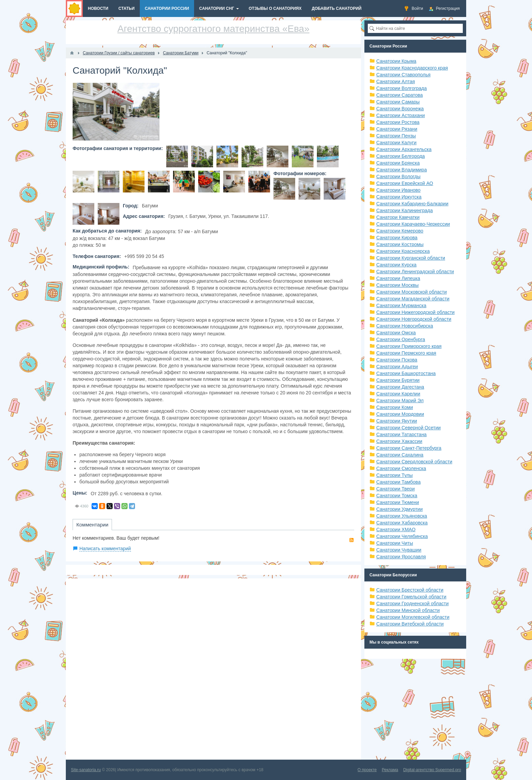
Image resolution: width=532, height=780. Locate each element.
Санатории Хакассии (399, 441)
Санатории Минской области (408, 610)
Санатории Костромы (400, 244)
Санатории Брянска (398, 163)
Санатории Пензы (396, 136)
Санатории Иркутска (399, 197)
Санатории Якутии (397, 421)
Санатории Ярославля (401, 557)
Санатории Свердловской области (414, 462)
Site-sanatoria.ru (86, 770)
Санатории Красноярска (403, 251)
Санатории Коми (395, 407)
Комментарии (92, 525)
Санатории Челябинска (402, 536)
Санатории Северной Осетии (408, 428)
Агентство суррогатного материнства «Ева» (213, 29)
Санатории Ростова (398, 122)
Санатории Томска (397, 496)
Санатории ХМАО (396, 530)
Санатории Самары (398, 102)
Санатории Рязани (397, 129)
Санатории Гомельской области (411, 597)
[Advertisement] (213, 669)
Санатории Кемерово (400, 231)
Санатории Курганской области (411, 258)
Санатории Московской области (412, 292)
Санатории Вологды (398, 177)
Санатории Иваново (398, 190)
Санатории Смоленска (401, 468)
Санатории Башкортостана (406, 373)
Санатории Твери (395, 489)
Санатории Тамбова (398, 482)
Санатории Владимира (402, 170)
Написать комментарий (105, 549)
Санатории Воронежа (400, 109)
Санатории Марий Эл (400, 401)
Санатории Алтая (396, 81)
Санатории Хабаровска (402, 523)
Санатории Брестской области (410, 590)
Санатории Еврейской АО (405, 183)
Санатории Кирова (397, 238)
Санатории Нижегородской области (415, 312)
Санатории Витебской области (410, 624)
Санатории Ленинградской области (415, 272)
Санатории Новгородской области (414, 319)
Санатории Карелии (398, 394)
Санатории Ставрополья (403, 75)
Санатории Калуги (396, 143)
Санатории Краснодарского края (412, 68)
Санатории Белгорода (401, 156)
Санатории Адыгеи (397, 367)
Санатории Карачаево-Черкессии (413, 224)
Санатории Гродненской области (412, 603)
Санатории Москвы (397, 285)
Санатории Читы (395, 543)
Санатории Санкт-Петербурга (409, 448)
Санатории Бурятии (398, 380)
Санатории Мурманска (401, 305)
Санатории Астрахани (401, 115)
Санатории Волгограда (402, 88)
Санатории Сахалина (400, 455)
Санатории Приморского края (409, 346)
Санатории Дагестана (400, 387)
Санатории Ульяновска (402, 516)
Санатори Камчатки (398, 217)
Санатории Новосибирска (405, 326)
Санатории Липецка (398, 278)
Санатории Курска (396, 265)
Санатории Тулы (394, 475)
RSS (351, 540)
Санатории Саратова (400, 95)
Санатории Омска (396, 333)
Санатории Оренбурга (401, 339)
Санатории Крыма (396, 61)
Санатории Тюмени (398, 502)
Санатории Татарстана (401, 434)
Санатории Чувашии (399, 550)
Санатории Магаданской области (413, 299)
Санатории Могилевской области (413, 617)
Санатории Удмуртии (400, 509)
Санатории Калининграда (404, 210)
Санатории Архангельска (404, 149)
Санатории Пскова (397, 360)
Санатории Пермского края (406, 353)
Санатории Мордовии (400, 414)
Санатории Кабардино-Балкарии (412, 204)
